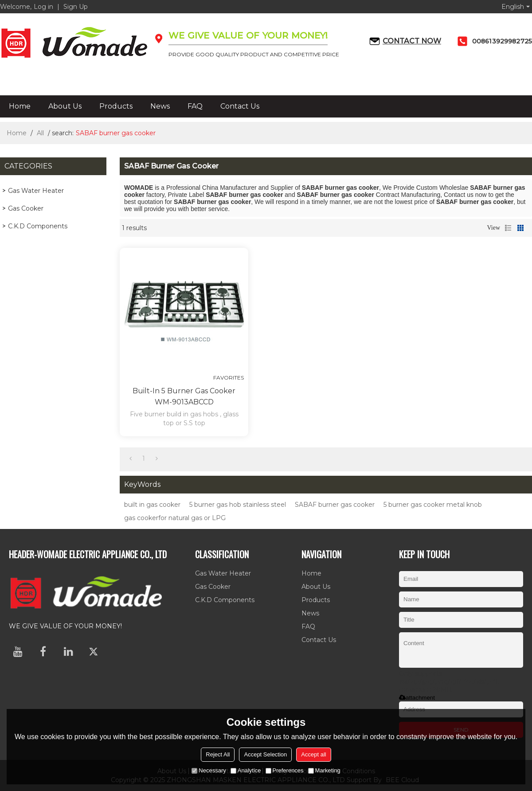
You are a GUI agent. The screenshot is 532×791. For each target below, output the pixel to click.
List (508, 228)
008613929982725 (502, 41)
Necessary (209, 770)
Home (20, 106)
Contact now (412, 41)
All (40, 133)
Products (116, 106)
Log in (43, 7)
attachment (417, 698)
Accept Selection (265, 754)
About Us (65, 106)
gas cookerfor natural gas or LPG (175, 518)
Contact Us (240, 106)
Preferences (285, 770)
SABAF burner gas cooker (335, 505)
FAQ (195, 106)
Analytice (246, 770)
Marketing (324, 770)
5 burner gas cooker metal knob (433, 505)
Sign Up (76, 7)
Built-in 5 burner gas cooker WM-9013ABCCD (184, 396)
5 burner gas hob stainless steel (238, 505)
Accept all (313, 754)
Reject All (218, 754)
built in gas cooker (152, 505)
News (160, 106)
